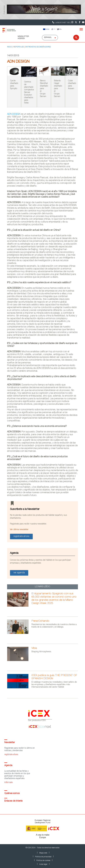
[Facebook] (80, 22)
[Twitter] (76, 22)
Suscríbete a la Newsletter (25, 509)
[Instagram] (72, 22)
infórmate (8, 783)
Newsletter (10, 743)
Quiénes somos (12, 794)
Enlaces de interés (13, 801)
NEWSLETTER (23, 36)
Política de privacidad (43, 857)
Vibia (34, 648)
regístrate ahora (11, 755)
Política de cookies (43, 861)
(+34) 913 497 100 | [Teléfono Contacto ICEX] (61, 22)
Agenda (8, 766)
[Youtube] (83, 22)
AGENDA (21, 39)
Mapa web (43, 853)
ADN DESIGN (14, 114)
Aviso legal (43, 864)
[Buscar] (74, 38)
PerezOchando (40, 621)
